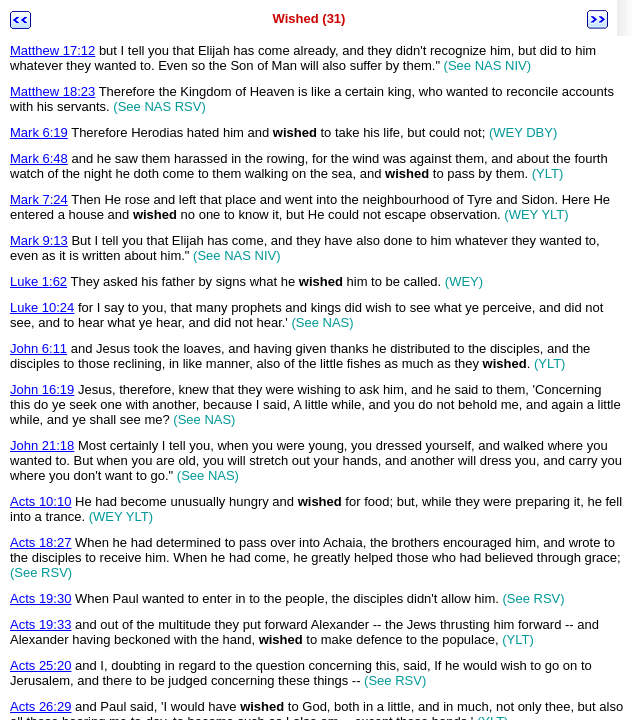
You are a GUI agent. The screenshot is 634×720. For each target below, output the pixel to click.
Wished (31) (309, 18)
